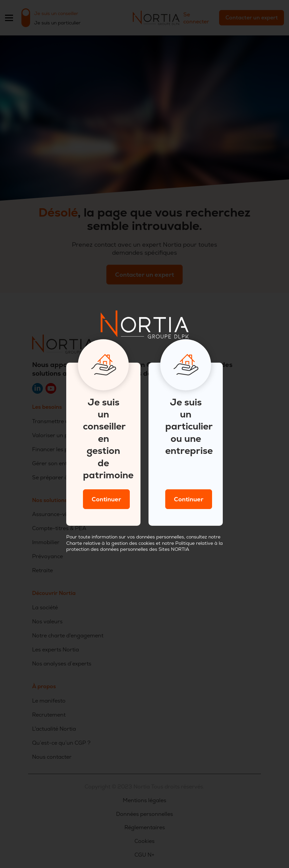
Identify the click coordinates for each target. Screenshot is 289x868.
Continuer (189, 499)
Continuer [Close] (106, 499)
